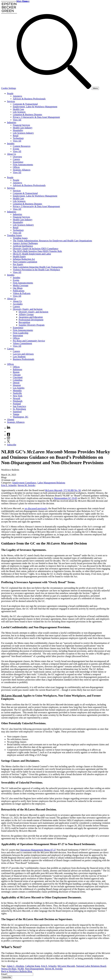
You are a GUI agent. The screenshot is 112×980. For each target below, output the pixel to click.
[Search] (54, 88)
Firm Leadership (21, 333)
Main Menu (22, 1)
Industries (12, 122)
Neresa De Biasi (9, 969)
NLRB (21, 969)
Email (4, 974)
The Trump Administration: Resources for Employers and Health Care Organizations (52, 241)
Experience (18, 162)
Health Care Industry (23, 128)
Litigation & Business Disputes (27, 115)
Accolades (18, 304)
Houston (17, 385)
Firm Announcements (23, 165)
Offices (16, 167)
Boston (16, 372)
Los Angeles (19, 388)
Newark (17, 398)
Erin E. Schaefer (9, 485)
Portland (17, 404)
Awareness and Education (31, 317)
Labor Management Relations (51, 483)
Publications (19, 291)
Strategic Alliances (22, 170)
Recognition (24, 322)
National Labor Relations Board (91, 966)
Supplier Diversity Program (32, 325)
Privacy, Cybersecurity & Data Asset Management (36, 117)
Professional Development (31, 320)
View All (17, 120)
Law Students (19, 357)
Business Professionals (23, 359)
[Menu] (95, 88)
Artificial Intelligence (23, 246)
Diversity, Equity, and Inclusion (28, 309)
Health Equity (19, 256)
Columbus (18, 380)
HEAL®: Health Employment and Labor (32, 254)
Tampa (16, 414)
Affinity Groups (26, 314)
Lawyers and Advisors (23, 354)
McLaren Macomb (66, 966)
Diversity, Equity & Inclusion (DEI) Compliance (36, 249)
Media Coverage (21, 285)
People (10, 93)
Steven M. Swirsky (27, 485)
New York (18, 396)
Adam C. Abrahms (15, 966)
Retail (16, 136)
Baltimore (17, 369)
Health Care (18, 109)
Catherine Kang (33, 966)
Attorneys (17, 96)
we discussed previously (36, 508)
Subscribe (12, 445)
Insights (11, 143)
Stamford (17, 412)
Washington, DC (21, 417)
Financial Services (21, 125)
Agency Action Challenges (25, 243)
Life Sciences (19, 112)
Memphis (17, 390)
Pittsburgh (18, 401)
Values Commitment (22, 343)
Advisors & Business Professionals (29, 99)
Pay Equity (18, 264)
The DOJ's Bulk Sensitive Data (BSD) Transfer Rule (37, 251)
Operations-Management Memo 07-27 (38, 850)
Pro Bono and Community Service (29, 341)
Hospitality (18, 130)
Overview (17, 157)
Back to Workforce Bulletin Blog (17, 971)
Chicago (17, 375)
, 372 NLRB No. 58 (63, 490)
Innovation (18, 335)
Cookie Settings (9, 88)
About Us (12, 154)
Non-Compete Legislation (25, 262)
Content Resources (22, 146)
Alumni (11, 419)
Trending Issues (14, 235)
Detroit (16, 383)
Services (11, 101)
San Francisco (19, 406)
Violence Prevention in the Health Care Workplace (36, 270)
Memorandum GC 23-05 (66, 498)
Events (16, 149)
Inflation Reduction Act (24, 259)
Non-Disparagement (34, 969)
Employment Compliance (24, 483)
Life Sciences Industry (23, 133)
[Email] (20, 974)
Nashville (17, 393)
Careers (16, 159)
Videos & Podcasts (22, 293)
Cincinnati (18, 377)
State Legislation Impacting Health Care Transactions (38, 267)
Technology (18, 138)
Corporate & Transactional (25, 104)
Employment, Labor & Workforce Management (35, 107)
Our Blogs (18, 288)
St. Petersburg (19, 409)
